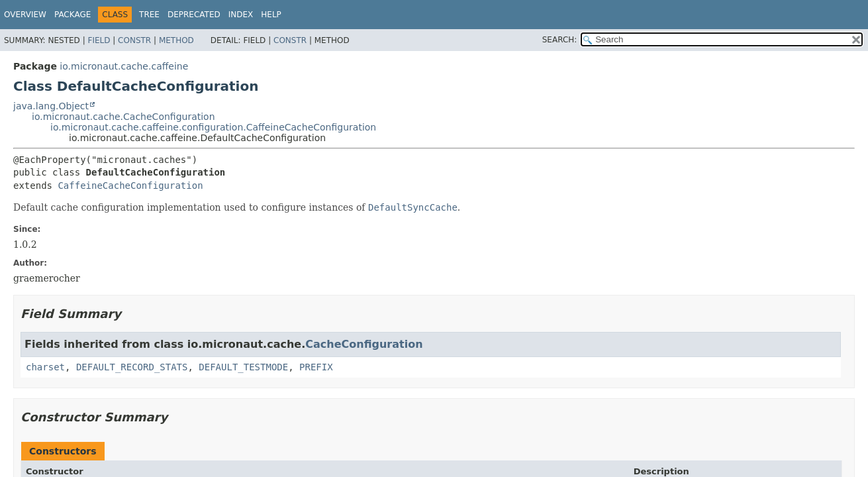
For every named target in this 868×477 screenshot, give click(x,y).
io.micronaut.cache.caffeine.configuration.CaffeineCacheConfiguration (213, 127)
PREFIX (316, 367)
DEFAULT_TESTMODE (243, 367)
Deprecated (194, 15)
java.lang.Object (51, 106)
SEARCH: (560, 40)
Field (99, 40)
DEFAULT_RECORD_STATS (132, 367)
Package (72, 15)
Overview (25, 15)
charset (45, 367)
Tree (149, 15)
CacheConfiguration (364, 344)
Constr (134, 40)
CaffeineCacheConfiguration (130, 185)
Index (241, 15)
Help (271, 15)
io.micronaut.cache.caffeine (124, 66)
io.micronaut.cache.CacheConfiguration (123, 117)
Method (176, 40)
